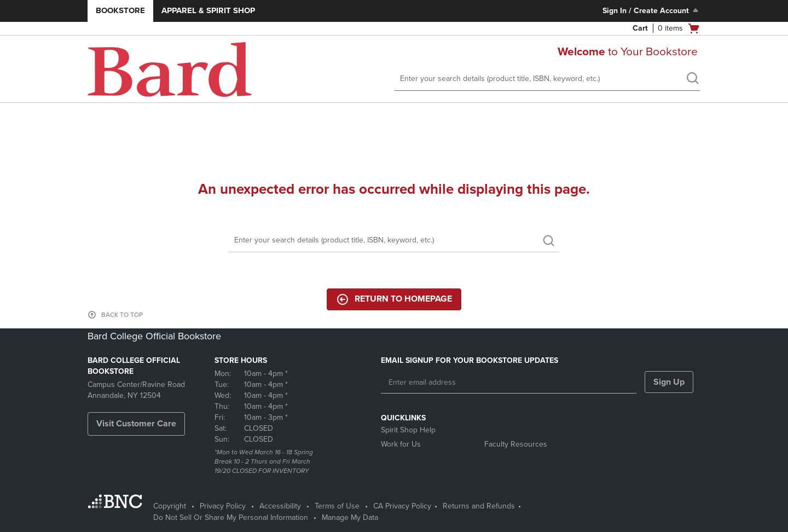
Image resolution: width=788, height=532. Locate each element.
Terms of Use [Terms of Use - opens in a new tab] (337, 506)
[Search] (394, 241)
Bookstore (120, 10)
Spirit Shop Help (408, 430)
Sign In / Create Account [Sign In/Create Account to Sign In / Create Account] (651, 10)
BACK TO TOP (122, 315)
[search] (692, 79)
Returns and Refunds (479, 506)
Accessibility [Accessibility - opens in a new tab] (280, 506)
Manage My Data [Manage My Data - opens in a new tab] (350, 517)
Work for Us (401, 444)
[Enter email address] (509, 383)
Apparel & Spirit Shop (208, 10)
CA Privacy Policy (402, 506)
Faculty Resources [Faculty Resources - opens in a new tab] (516, 444)
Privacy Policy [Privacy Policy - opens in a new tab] (223, 506)
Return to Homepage (394, 299)
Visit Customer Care (136, 424)
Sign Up (669, 382)
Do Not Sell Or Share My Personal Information (231, 517)
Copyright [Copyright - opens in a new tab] (170, 506)
